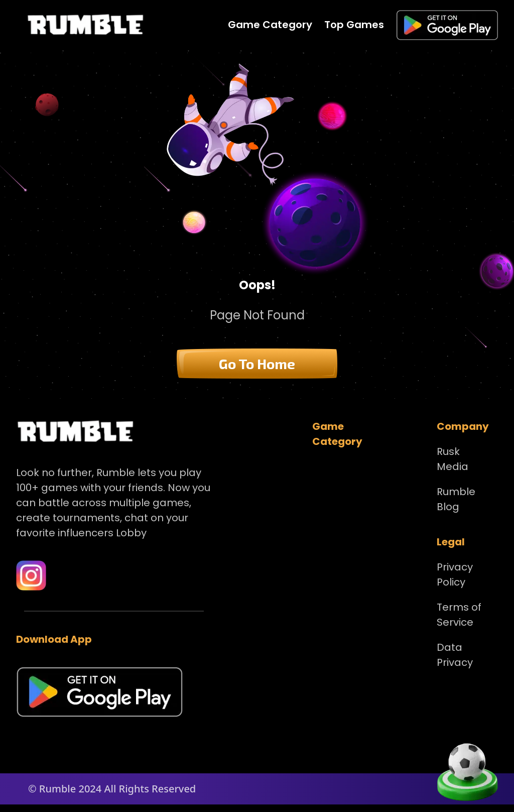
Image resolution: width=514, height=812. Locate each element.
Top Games (354, 25)
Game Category (270, 25)
